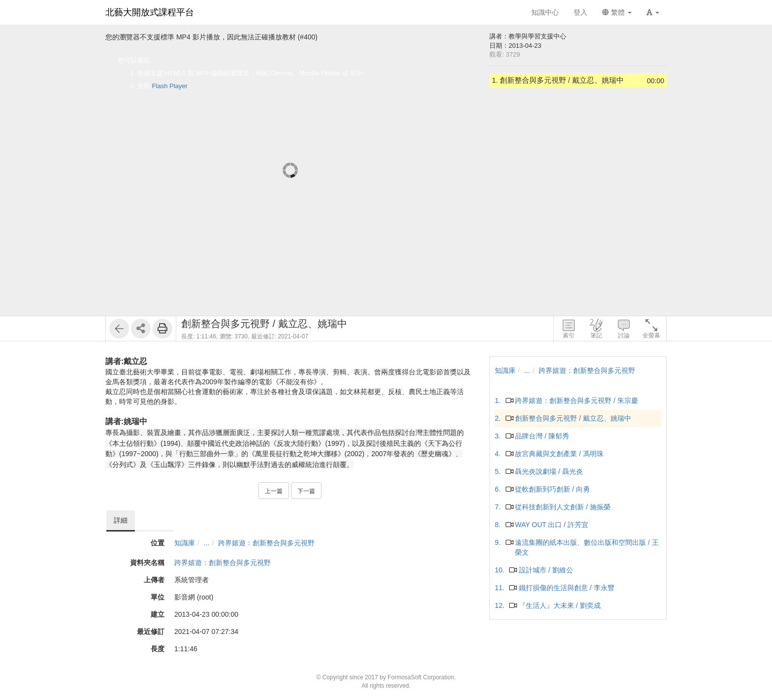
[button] (653, 12)
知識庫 (185, 543)
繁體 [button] (617, 12)
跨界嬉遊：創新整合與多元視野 (266, 543)
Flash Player (170, 86)
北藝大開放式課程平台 (150, 12)
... (207, 543)
